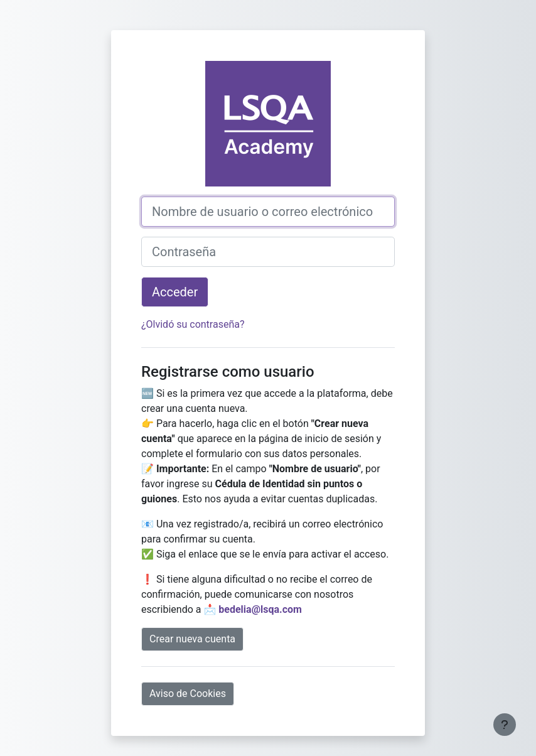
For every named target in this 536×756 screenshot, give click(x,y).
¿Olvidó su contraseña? (193, 324)
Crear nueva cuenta (192, 639)
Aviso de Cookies (188, 694)
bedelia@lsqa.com (260, 609)
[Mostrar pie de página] (505, 725)
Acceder (175, 292)
